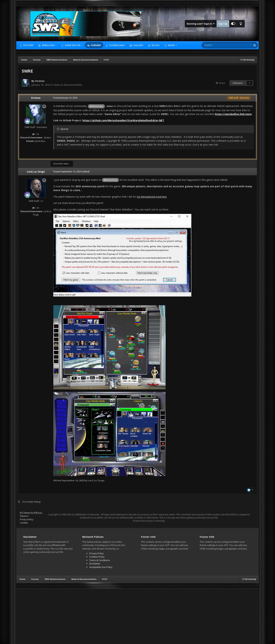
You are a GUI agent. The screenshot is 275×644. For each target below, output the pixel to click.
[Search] (218, 45)
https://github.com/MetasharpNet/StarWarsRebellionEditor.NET (123, 120)
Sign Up (223, 24)
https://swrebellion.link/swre (233, 114)
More (171, 45)
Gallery (138, 45)
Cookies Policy (97, 557)
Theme (24, 516)
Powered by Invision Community (149, 521)
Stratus (40, 81)
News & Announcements (68, 85)
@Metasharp (96, 106)
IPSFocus (38, 513)
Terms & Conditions (100, 560)
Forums (96, 45)
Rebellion (48, 45)
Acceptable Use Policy (101, 567)
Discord (28, 45)
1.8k (36, 134)
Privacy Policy (26, 519)
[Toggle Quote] (58, 129)
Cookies (24, 523)
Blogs (155, 45)
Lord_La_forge (36, 172)
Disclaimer (95, 564)
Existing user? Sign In (201, 24)
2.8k (36, 208)
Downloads (117, 45)
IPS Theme (25, 513)
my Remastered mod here (152, 197)
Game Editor (73, 45)
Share (220, 83)
